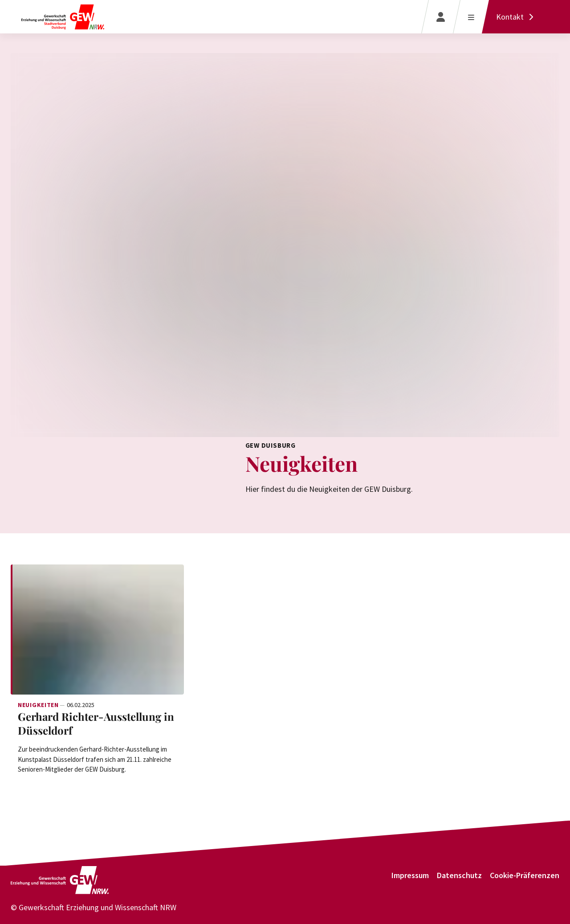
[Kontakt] (517, 17)
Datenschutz (459, 875)
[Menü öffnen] (471, 17)
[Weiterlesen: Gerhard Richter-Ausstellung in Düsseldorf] (97, 630)
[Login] (441, 17)
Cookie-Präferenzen (525, 875)
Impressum (410, 875)
